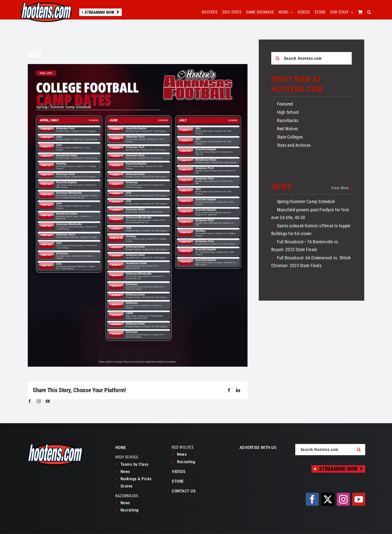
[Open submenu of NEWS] (290, 12)
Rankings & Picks (133, 479)
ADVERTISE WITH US (258, 447)
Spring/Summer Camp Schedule (306, 201)
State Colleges (290, 137)
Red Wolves (287, 129)
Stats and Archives (294, 145)
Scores (124, 486)
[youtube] (48, 401)
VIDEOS (178, 471)
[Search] (277, 58)
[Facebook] (229, 390)
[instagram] (39, 401)
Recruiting (127, 510)
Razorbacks (288, 120)
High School (288, 112)
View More (341, 188)
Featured (285, 104)
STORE (178, 481)
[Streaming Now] (338, 469)
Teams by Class (132, 464)
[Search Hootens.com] (311, 58)
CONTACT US (184, 491)
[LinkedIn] (238, 390)
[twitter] (328, 499)
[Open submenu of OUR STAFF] (351, 12)
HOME (121, 447)
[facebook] (30, 401)
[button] (369, 12)
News (123, 471)
